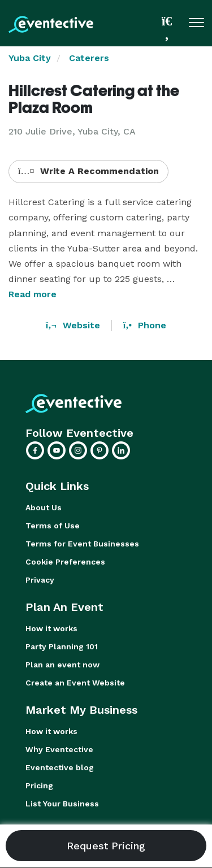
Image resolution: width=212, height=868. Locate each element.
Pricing (39, 785)
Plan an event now (62, 665)
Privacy (40, 580)
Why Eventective (59, 749)
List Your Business (62, 804)
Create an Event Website (75, 683)
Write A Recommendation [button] (88, 171)
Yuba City (30, 58)
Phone (145, 325)
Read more (33, 294)
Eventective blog (60, 767)
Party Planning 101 (62, 646)
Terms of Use (53, 526)
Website (73, 325)
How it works (51, 628)
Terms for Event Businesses (82, 544)
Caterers (89, 58)
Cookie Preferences (65, 562)
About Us (44, 507)
